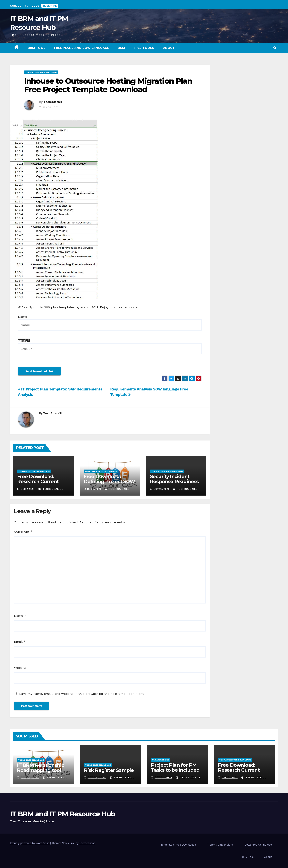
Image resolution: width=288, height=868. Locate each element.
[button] (275, 48)
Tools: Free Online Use (31, 760)
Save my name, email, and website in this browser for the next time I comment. (82, 694)
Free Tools (144, 48)
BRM (121, 48)
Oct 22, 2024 (30, 777)
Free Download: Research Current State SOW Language (42, 481)
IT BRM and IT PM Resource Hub (63, 814)
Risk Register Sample (109, 770)
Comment (23, 532)
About (169, 48)
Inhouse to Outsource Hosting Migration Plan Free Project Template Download (108, 85)
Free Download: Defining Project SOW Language (109, 481)
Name (20, 616)
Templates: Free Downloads (41, 72)
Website (20, 668)
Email (20, 642)
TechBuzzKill (53, 102)
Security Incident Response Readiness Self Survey (174, 481)
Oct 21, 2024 (163, 777)
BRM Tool (37, 48)
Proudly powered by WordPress (30, 843)
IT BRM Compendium (220, 845)
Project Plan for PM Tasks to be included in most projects (175, 770)
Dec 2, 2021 (230, 777)
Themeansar (87, 843)
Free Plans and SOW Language (82, 48)
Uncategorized (161, 760)
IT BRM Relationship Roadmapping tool (41, 768)
